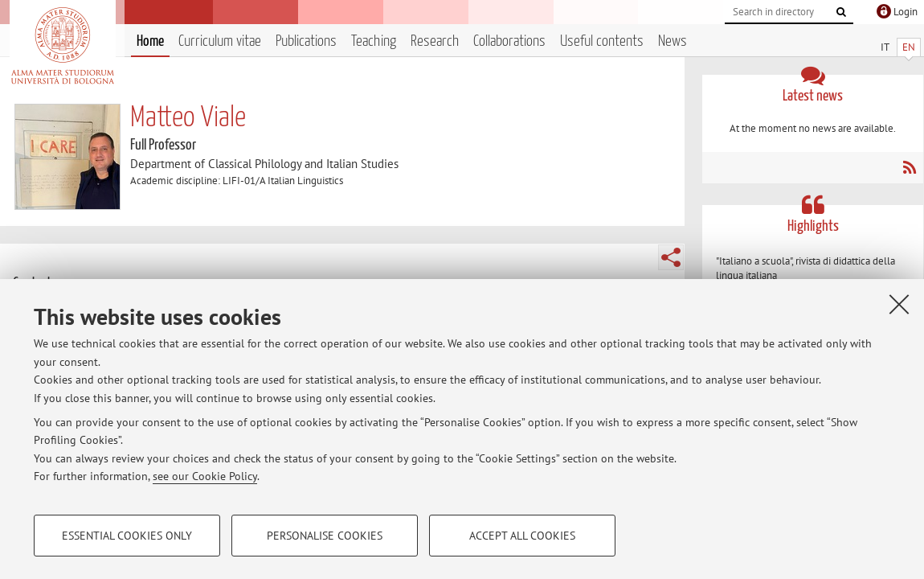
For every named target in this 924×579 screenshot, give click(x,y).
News (673, 41)
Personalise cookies (325, 536)
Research (435, 41)
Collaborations (509, 41)
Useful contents (602, 41)
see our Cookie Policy (205, 476)
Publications (306, 41)
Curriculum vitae (220, 41)
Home (150, 41)
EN (909, 47)
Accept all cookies (522, 536)
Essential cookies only (127, 536)
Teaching (374, 41)
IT (885, 47)
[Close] (899, 304)
